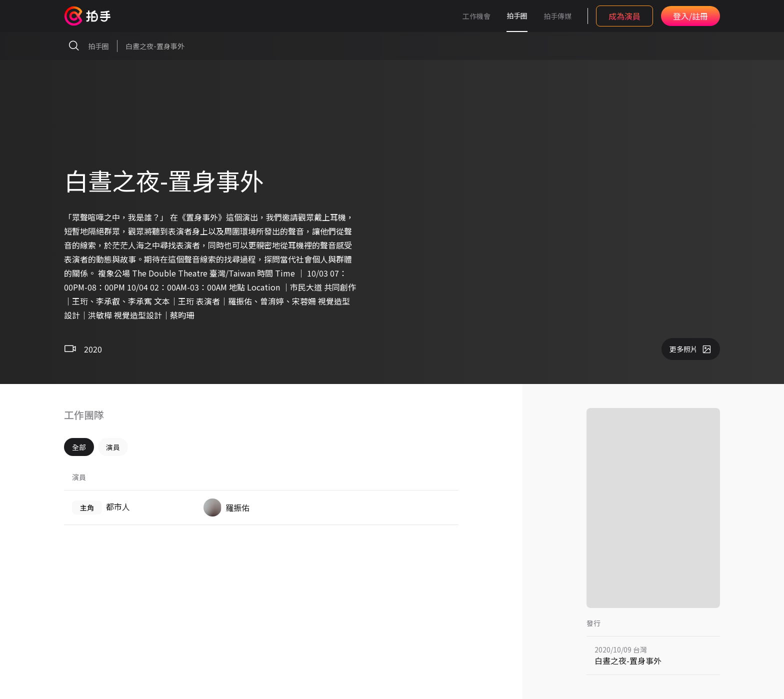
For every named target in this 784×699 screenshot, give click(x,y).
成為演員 (624, 16)
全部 (79, 447)
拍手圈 (517, 15)
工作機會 (476, 16)
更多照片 (691, 349)
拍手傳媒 (557, 16)
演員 (113, 447)
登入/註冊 (690, 16)
